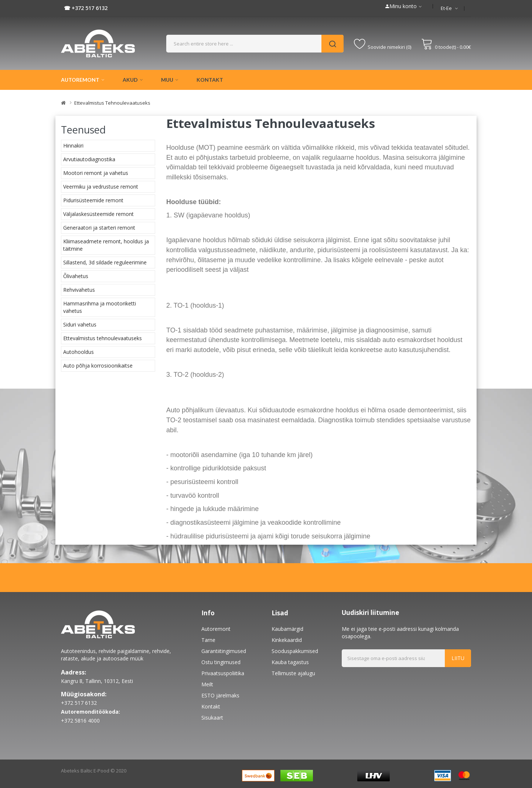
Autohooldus (79, 352)
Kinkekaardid (287, 640)
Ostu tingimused (221, 662)
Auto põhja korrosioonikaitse (98, 366)
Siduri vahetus (80, 324)
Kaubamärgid (287, 629)
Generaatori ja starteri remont (99, 228)
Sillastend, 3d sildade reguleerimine (105, 262)
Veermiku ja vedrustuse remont (101, 187)
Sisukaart (212, 718)
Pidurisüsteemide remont (93, 200)
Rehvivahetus (79, 290)
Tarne (208, 640)
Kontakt (211, 706)
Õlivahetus (76, 276)
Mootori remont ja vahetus (96, 173)
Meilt (207, 684)
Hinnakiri (73, 146)
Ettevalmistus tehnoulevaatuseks (112, 103)
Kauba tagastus (290, 662)
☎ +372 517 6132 (86, 8)
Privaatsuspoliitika (223, 673)
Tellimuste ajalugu (293, 673)
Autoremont (216, 629)
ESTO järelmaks (220, 695)
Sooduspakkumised (295, 651)
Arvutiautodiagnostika (89, 159)
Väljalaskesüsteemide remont (98, 214)
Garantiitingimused (224, 651)
